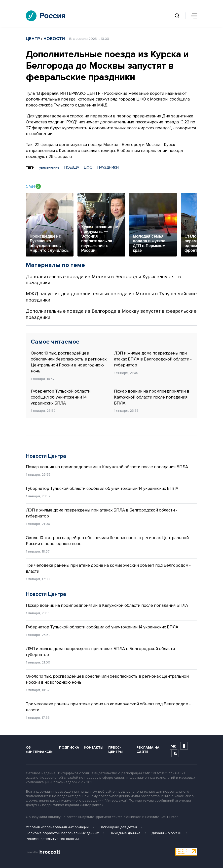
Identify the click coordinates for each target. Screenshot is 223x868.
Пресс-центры (115, 750)
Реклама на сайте (148, 750)
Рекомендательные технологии (52, 839)
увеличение (49, 167)
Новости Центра (46, 456)
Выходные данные (125, 833)
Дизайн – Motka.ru (166, 833)
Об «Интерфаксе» (39, 750)
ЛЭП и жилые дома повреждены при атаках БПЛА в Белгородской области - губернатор (153, 359)
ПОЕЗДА (72, 167)
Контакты (94, 747)
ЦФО (88, 167)
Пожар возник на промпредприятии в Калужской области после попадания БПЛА (152, 397)
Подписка (69, 747)
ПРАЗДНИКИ (108, 167)
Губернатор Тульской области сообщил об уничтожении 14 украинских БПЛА (61, 397)
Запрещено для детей (118, 827)
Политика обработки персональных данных (62, 833)
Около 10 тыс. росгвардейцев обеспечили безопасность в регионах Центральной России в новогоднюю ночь (69, 362)
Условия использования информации (57, 827)
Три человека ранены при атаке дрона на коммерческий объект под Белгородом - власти (108, 568)
